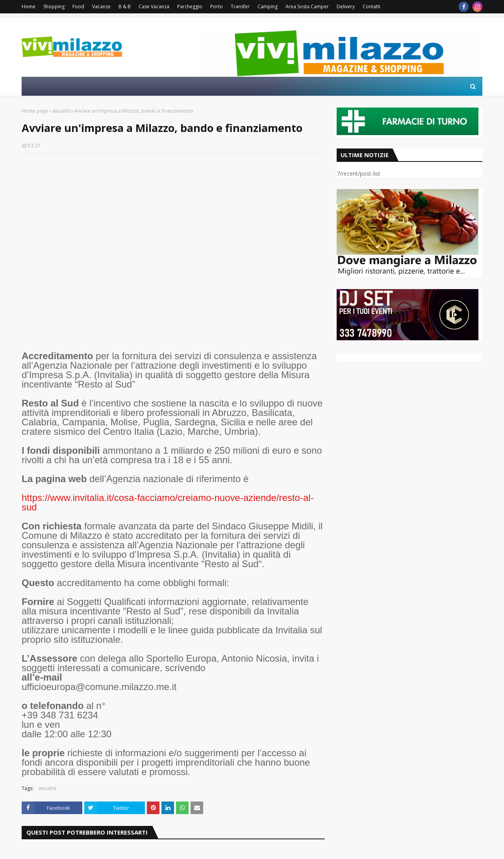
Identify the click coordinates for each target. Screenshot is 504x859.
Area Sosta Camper (307, 6)
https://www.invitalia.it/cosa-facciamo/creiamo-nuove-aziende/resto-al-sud (168, 502)
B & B (125, 6)
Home (29, 6)
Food (78, 6)
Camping (268, 6)
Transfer (240, 6)
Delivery (346, 6)
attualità (61, 111)
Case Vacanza (154, 6)
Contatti (372, 6)
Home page (35, 111)
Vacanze (101, 6)
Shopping (54, 6)
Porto (217, 6)
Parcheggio (190, 6)
